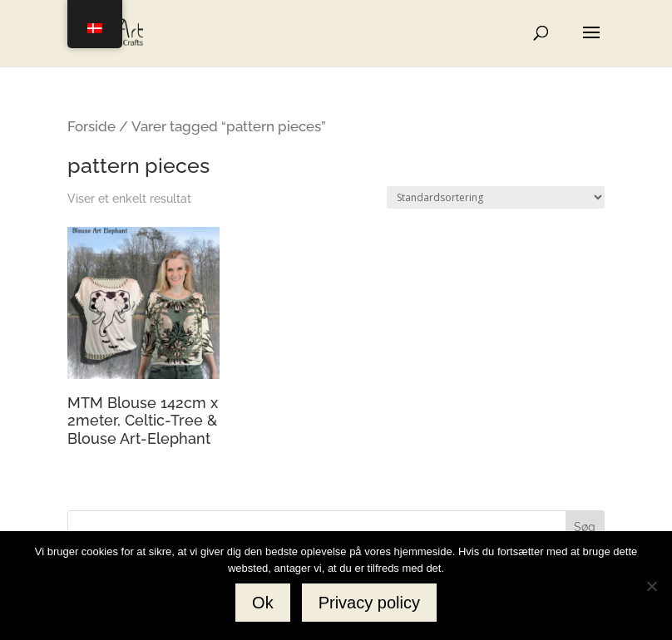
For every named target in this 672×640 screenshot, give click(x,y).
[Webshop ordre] (496, 197)
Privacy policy (369, 603)
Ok (263, 603)
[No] (651, 586)
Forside (91, 126)
